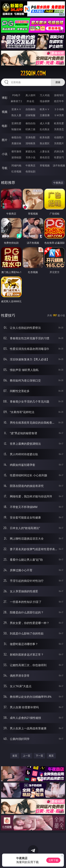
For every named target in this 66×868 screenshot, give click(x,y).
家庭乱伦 (30, 151)
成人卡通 (45, 123)
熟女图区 (45, 143)
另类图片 (59, 143)
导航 (5, 168)
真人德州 (30, 95)
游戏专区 (59, 95)
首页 (15, 756)
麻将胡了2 (16, 101)
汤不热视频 (59, 165)
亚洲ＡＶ (16, 109)
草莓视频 (45, 165)
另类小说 (30, 157)
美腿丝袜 (16, 143)
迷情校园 (16, 157)
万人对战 (45, 95)
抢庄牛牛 (59, 101)
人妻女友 (45, 151)
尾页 (51, 756)
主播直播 (45, 115)
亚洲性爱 (16, 123)
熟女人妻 (16, 115)
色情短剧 (30, 171)
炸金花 (30, 101)
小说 (5, 154)
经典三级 (30, 129)
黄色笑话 (45, 157)
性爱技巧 (59, 157)
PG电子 (16, 95)
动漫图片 (59, 137)
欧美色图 (45, 137)
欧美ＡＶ (45, 109)
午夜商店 (30, 165)
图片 (5, 140)
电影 (5, 126)
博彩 (5, 98)
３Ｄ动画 (59, 109)
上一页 (27, 756)
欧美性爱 (59, 123)
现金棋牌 (45, 101)
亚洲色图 (30, 137)
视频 (5, 112)
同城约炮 (16, 165)
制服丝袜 (16, 129)
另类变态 (59, 129)
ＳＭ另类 (59, 115)
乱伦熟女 (45, 129)
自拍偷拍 (30, 109)
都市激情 (16, 151)
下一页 (39, 756)
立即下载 (53, 860)
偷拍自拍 (30, 123)
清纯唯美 (30, 143)
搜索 (58, 82)
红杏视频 (16, 171)
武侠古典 (59, 151)
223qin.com (33, 73)
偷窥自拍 (16, 137)
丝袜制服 (30, 115)
